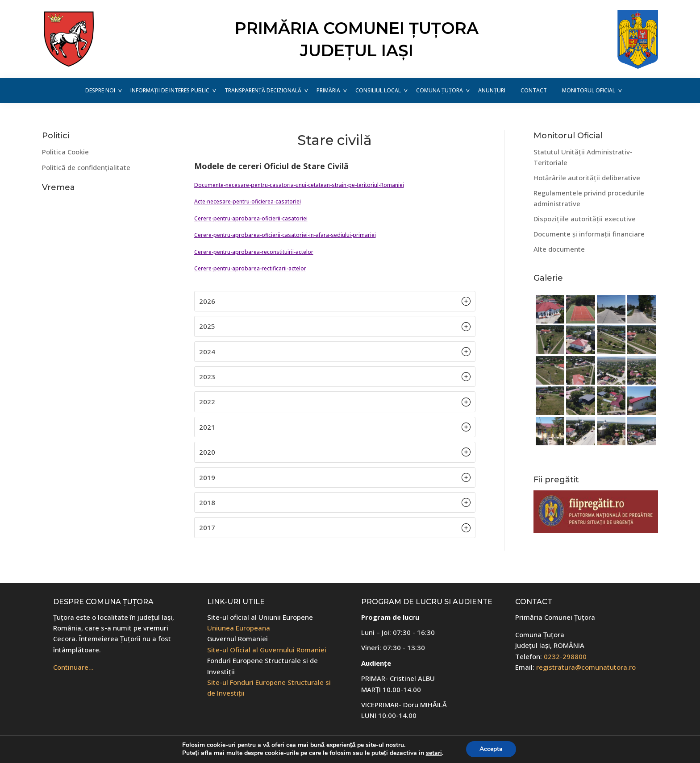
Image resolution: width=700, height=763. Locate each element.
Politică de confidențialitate (86, 167)
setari (434, 753)
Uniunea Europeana (239, 628)
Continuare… (73, 667)
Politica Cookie (65, 152)
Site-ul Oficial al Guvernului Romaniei (267, 650)
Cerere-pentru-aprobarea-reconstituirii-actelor (254, 252)
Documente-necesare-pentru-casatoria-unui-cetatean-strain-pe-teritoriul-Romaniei (299, 185)
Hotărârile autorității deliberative (587, 178)
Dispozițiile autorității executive (585, 219)
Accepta (491, 749)
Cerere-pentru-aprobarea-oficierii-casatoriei (251, 218)
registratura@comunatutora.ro (586, 667)
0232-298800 (565, 656)
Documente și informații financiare (589, 234)
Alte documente (559, 249)
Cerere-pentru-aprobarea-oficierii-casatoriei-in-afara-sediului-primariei (285, 235)
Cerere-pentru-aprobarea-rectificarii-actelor (250, 268)
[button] (335, 301)
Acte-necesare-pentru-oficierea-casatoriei (248, 201)
